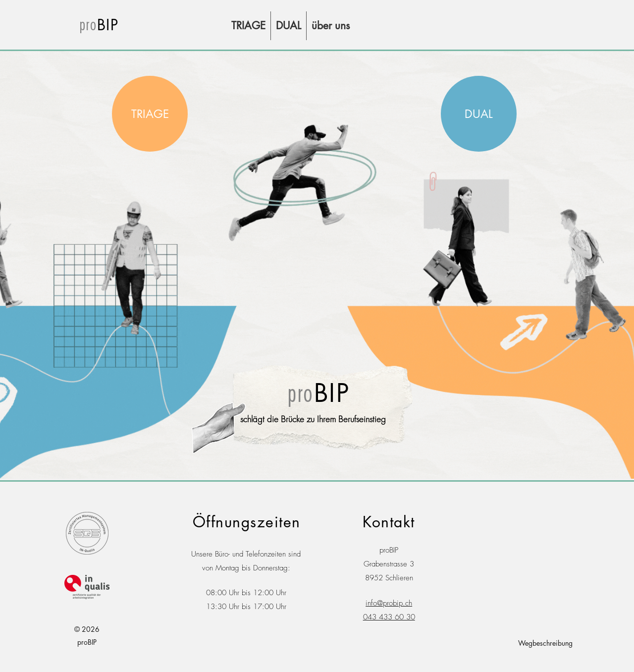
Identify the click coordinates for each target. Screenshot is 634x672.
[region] (150, 114)
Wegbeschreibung (545, 643)
